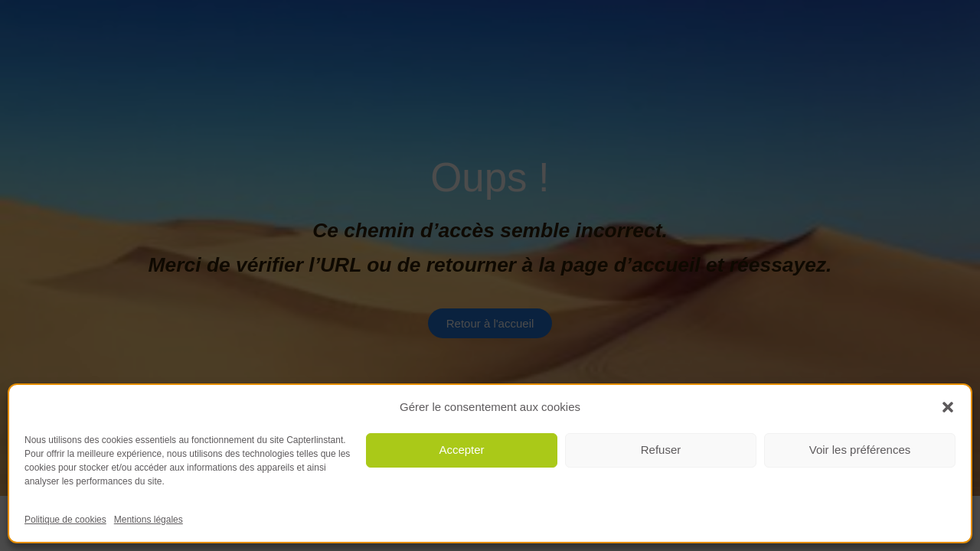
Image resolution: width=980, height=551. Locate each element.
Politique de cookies (65, 520)
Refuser (661, 450)
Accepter (461, 450)
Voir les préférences (860, 450)
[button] (948, 407)
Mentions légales (149, 520)
